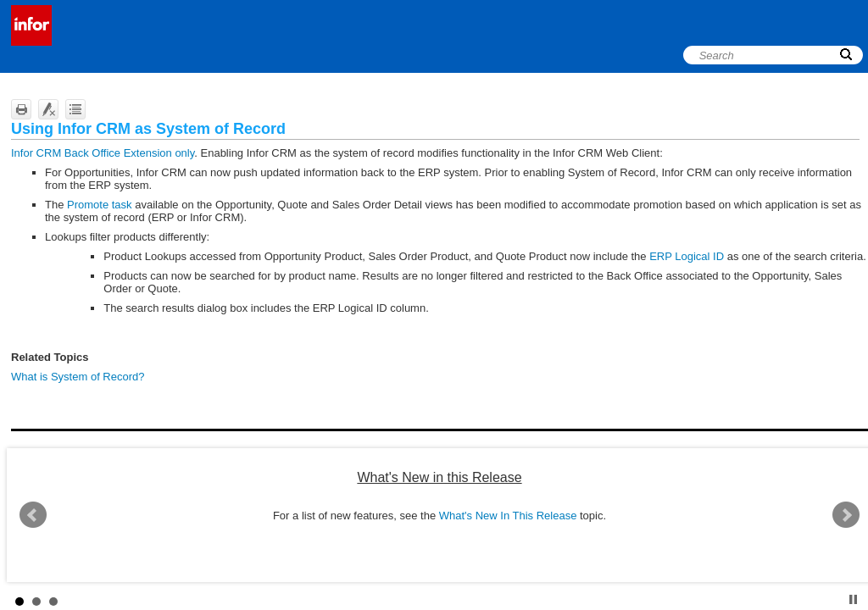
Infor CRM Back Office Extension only (103, 153)
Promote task (100, 205)
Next (846, 515)
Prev (33, 515)
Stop (853, 599)
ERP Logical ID (687, 256)
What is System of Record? (78, 377)
